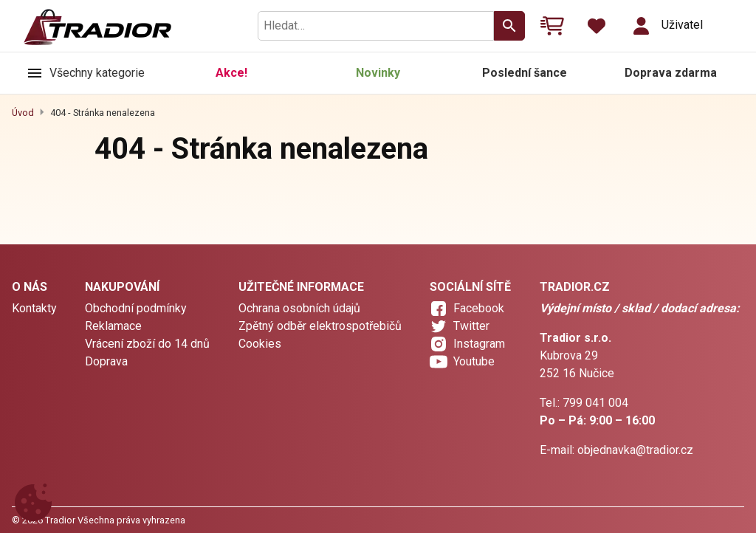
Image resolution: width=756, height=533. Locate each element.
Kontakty (34, 308)
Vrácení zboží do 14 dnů (147, 344)
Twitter (471, 326)
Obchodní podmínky (136, 308)
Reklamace (113, 326)
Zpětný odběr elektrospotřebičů (320, 326)
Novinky (378, 73)
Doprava (106, 361)
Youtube (474, 361)
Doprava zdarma (671, 73)
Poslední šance (525, 73)
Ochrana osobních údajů (299, 308)
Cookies (260, 344)
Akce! (231, 73)
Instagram (479, 344)
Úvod (23, 113)
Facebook (479, 308)
